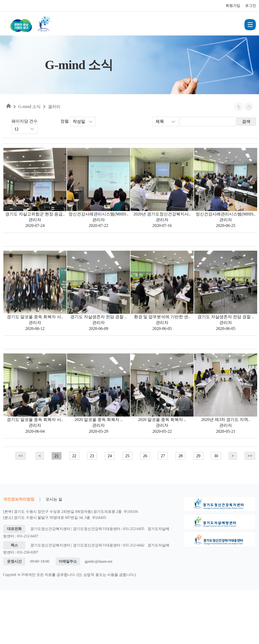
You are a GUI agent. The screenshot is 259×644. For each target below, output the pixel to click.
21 (57, 456)
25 (127, 456)
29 (198, 456)
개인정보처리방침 (19, 499)
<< (21, 456)
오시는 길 (54, 499)
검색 (246, 121)
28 (181, 456)
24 (110, 456)
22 (74, 456)
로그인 (251, 6)
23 (92, 456)
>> (250, 456)
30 (216, 456)
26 (145, 456)
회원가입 (233, 6)
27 (163, 456)
